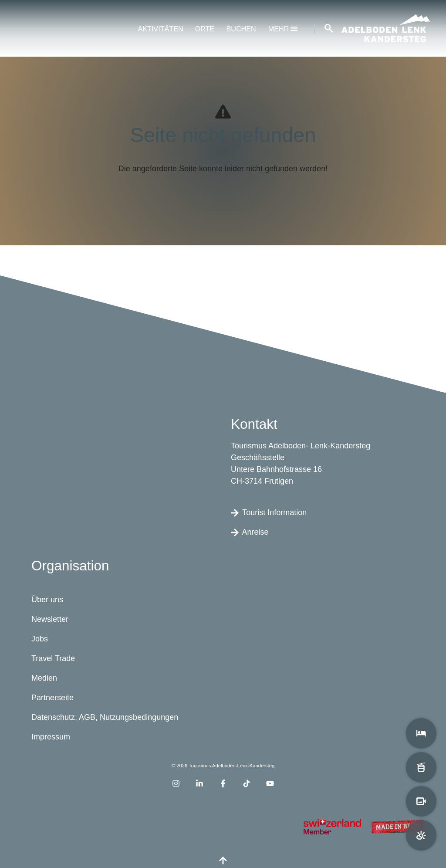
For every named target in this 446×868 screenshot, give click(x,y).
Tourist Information (269, 512)
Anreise (250, 532)
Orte (205, 29)
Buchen (241, 29)
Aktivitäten (160, 29)
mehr (283, 29)
